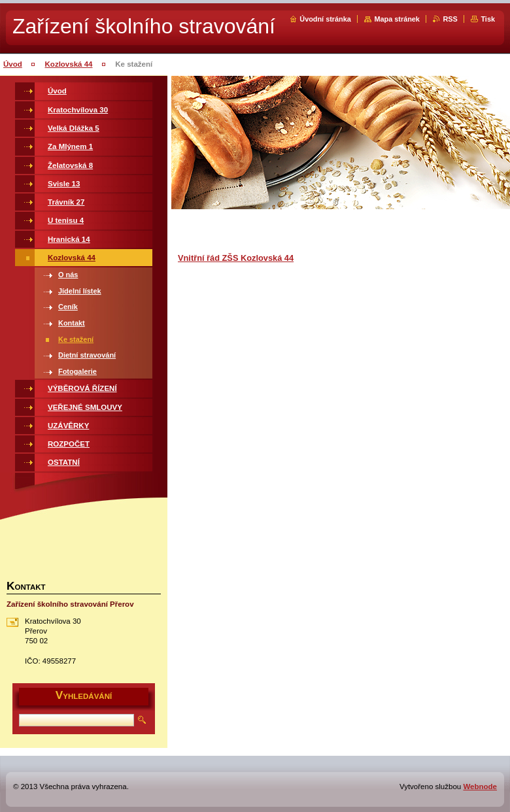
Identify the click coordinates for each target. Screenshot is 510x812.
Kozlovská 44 (69, 64)
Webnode (480, 787)
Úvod (13, 64)
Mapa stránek (397, 19)
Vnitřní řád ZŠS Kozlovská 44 (236, 258)
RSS (450, 19)
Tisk (488, 19)
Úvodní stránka (325, 19)
